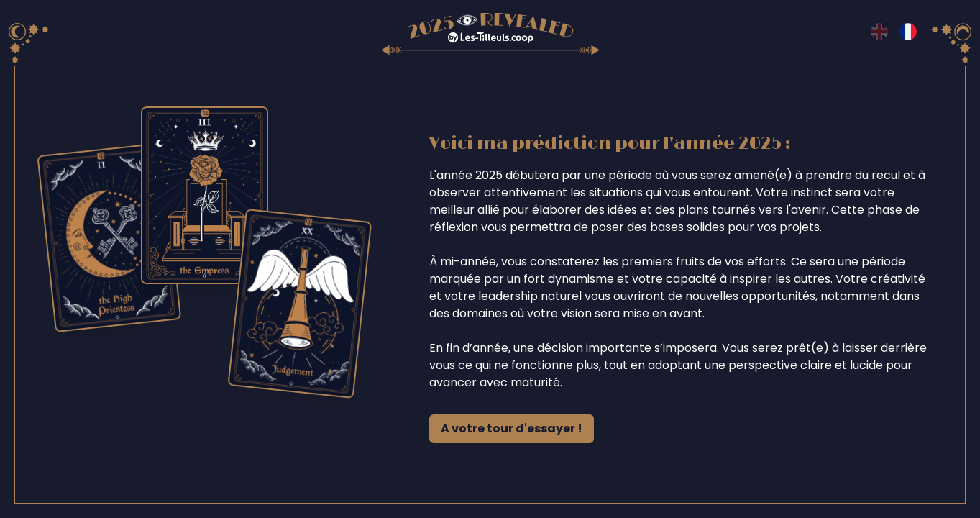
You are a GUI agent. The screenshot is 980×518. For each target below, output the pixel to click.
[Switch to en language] (879, 32)
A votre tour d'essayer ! (512, 428)
